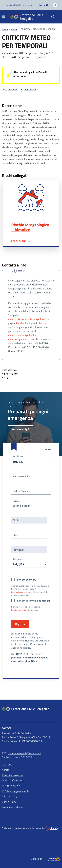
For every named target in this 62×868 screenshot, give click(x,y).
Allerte (6, 770)
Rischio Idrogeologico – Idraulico (30, 227)
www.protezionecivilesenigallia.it (27, 319)
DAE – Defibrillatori (12, 780)
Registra (20, 624)
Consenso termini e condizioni (33, 601)
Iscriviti (44, 5)
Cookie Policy (9, 802)
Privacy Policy (10, 796)
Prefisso (19, 457)
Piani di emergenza (12, 775)
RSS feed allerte (11, 786)
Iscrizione (7, 764)
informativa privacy (19, 592)
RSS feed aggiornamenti (15, 791)
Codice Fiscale (21, 491)
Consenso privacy (27, 580)
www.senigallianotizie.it (21, 339)
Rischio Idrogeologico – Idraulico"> (31, 197)
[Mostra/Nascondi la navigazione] (4, 16)
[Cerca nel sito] (53, 17)
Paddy (52, 829)
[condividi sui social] (10, 90)
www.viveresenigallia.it (21, 335)
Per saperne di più (21, 429)
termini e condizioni (19, 610)
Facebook (21, 323)
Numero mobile (22, 476)
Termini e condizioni (13, 807)
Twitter (43, 323)
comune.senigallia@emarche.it (24, 753)
